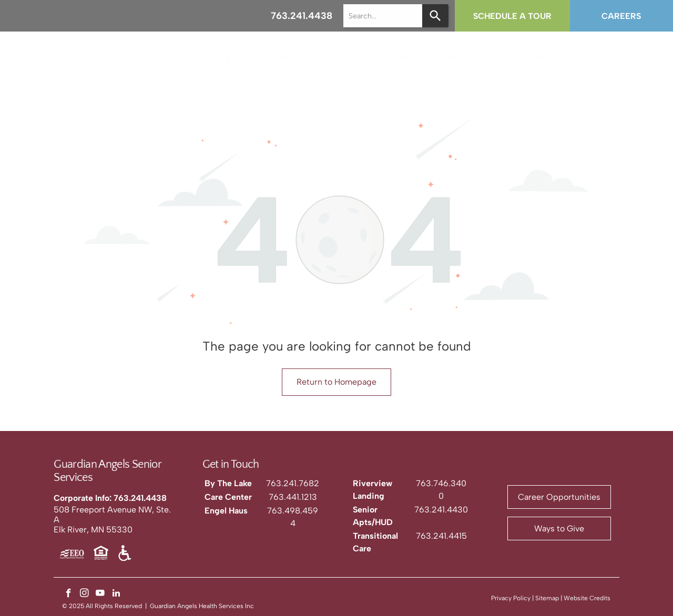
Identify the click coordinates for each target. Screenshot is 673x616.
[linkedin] (116, 594)
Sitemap (547, 598)
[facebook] (69, 594)
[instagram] (84, 594)
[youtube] (100, 594)
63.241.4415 (444, 536)
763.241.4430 (441, 510)
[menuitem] (247, 57)
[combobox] (383, 16)
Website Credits (587, 598)
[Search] (435, 16)
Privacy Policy (511, 598)
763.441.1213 (293, 497)
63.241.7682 (295, 483)
